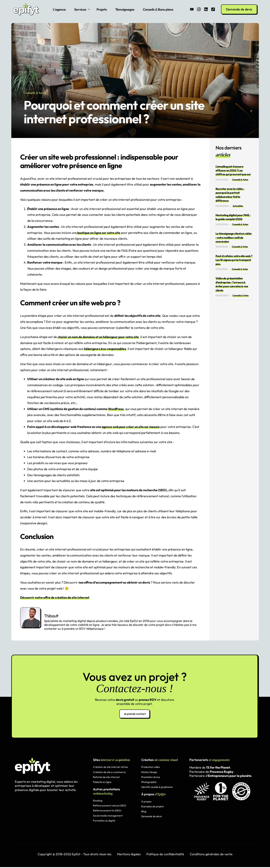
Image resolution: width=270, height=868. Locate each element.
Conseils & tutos (35, 93)
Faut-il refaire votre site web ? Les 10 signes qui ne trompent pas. (234, 260)
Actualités (238, 206)
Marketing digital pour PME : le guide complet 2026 (233, 217)
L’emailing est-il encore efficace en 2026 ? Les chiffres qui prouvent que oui (233, 170)
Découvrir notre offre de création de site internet (55, 597)
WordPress (116, 409)
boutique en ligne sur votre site (99, 233)
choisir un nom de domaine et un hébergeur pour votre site (99, 337)
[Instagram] (199, 9)
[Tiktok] (213, 9)
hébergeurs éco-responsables (105, 349)
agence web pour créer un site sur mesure (131, 427)
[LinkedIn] (206, 9)
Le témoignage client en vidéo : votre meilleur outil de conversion (234, 237)
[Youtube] (192, 9)
